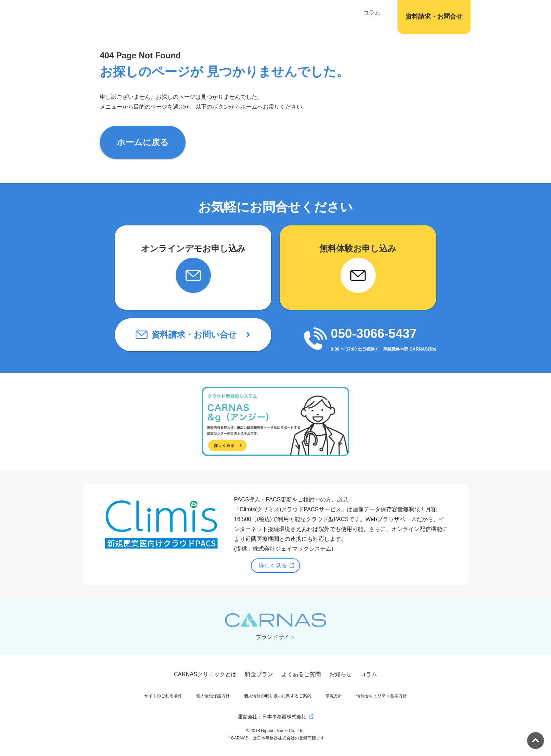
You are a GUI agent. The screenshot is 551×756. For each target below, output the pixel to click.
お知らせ (341, 674)
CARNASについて (196, 12)
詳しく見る (273, 566)
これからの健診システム (259, 12)
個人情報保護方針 (213, 696)
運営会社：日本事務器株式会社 (272, 717)
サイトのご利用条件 (163, 696)
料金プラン (259, 674)
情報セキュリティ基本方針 (382, 696)
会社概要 (378, 12)
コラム (349, 12)
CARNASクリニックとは (205, 674)
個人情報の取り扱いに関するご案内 (278, 696)
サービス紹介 (315, 12)
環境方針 (334, 696)
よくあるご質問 (301, 674)
